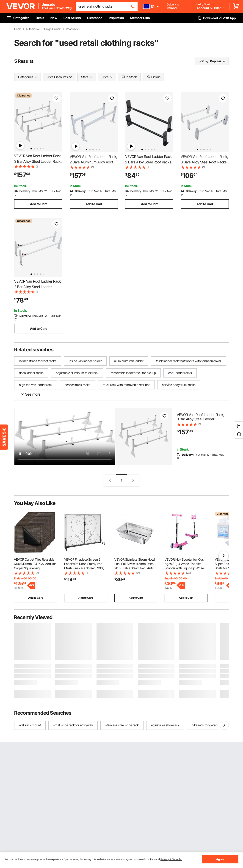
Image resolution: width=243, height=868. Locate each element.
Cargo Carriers (53, 29)
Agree (220, 859)
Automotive (33, 29)
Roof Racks (73, 29)
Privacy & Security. (171, 859)
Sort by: (204, 61)
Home (18, 29)
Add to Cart (38, 204)
